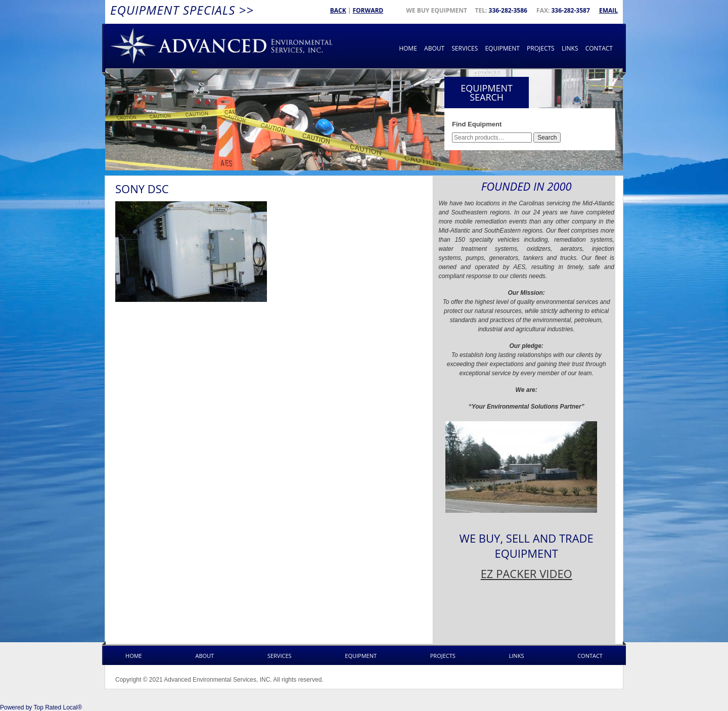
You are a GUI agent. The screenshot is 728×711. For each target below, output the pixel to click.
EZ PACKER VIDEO (527, 573)
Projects (541, 48)
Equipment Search (487, 93)
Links (570, 48)
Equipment (502, 48)
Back (338, 10)
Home (408, 48)
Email (608, 10)
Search (547, 138)
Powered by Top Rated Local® (41, 707)
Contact (599, 48)
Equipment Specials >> (182, 10)
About (434, 48)
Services (465, 48)
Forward (368, 10)
